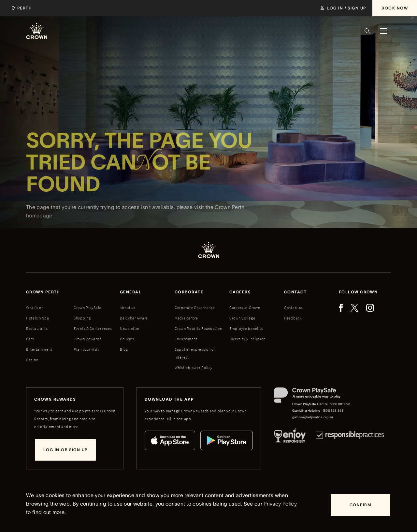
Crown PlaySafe (87, 308)
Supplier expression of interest (195, 353)
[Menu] (383, 31)
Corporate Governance (195, 308)
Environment (186, 339)
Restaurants (37, 328)
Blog (124, 349)
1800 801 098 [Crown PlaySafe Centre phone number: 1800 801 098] (340, 404)
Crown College (242, 318)
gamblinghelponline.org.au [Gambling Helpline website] (313, 417)
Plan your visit (86, 349)
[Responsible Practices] (350, 437)
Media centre (186, 318)
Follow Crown (358, 292)
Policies (127, 339)
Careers (240, 292)
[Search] (367, 31)
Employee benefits (246, 328)
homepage (39, 223)
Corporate (189, 292)
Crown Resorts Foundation (198, 328)
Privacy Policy (280, 504)
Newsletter (130, 328)
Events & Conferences (93, 328)
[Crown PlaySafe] (313, 397)
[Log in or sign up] (65, 450)
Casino (32, 360)
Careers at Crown (245, 308)
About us (128, 308)
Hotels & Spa (38, 318)
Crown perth (43, 292)
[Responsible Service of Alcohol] (290, 437)
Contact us (294, 308)
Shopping (82, 318)
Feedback (293, 318)
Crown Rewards (87, 339)
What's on (35, 308)
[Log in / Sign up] (343, 8)
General (131, 292)
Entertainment (39, 349)
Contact (295, 292)
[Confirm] (360, 505)
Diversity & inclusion (247, 339)
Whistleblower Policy (193, 368)
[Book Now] (395, 8)
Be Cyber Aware (134, 318)
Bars (30, 339)
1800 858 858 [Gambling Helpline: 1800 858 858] (333, 411)
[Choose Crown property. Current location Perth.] (20, 8)
